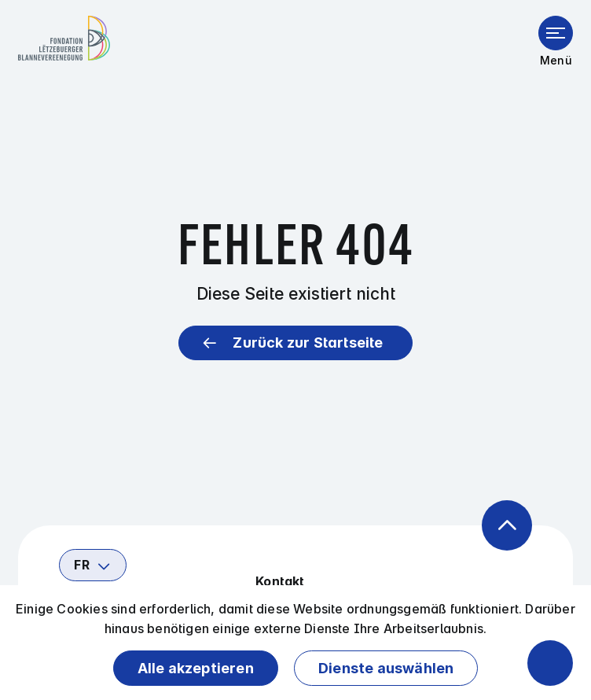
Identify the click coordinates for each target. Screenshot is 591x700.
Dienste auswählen (386, 668)
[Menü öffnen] (556, 33)
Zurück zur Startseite (308, 343)
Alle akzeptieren (196, 668)
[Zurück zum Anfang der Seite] (507, 525)
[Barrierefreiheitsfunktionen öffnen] (550, 663)
